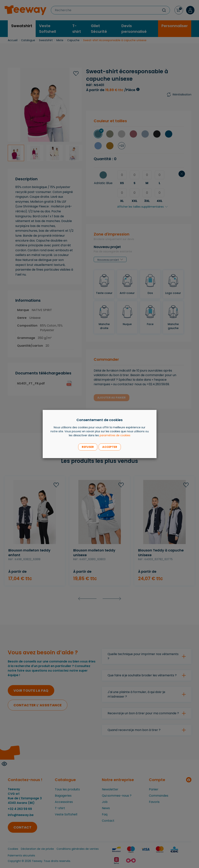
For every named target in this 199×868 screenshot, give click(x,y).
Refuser (88, 447)
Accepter (110, 447)
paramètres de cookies (115, 435)
